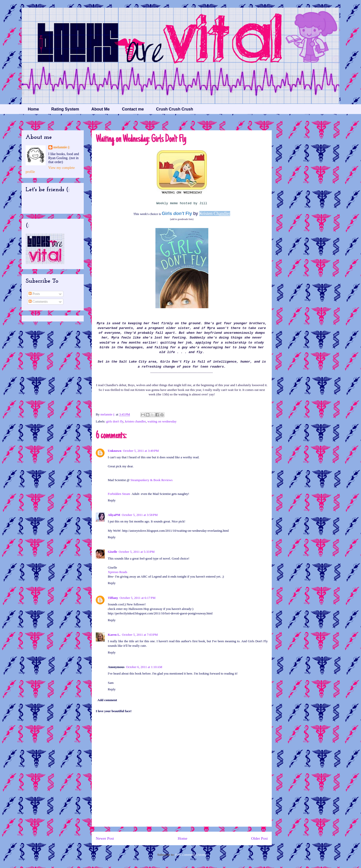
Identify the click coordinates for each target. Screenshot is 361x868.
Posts (34, 294)
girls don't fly (115, 421)
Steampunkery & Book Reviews (151, 480)
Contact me (133, 109)
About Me (101, 109)
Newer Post (105, 838)
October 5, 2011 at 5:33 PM (137, 552)
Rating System (65, 109)
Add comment (107, 700)
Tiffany (113, 598)
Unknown (115, 451)
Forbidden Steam (119, 494)
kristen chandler (136, 421)
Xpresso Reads (118, 572)
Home (33, 109)
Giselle (113, 552)
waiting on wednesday (162, 421)
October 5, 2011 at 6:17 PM (138, 598)
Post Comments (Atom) (191, 855)
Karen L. (114, 635)
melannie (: (108, 414)
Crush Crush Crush (175, 109)
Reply (112, 500)
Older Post (259, 838)
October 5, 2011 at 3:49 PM (141, 451)
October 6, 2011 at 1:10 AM (144, 667)
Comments (38, 302)
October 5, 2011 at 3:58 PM (140, 515)
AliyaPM (114, 515)
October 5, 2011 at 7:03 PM (140, 635)
